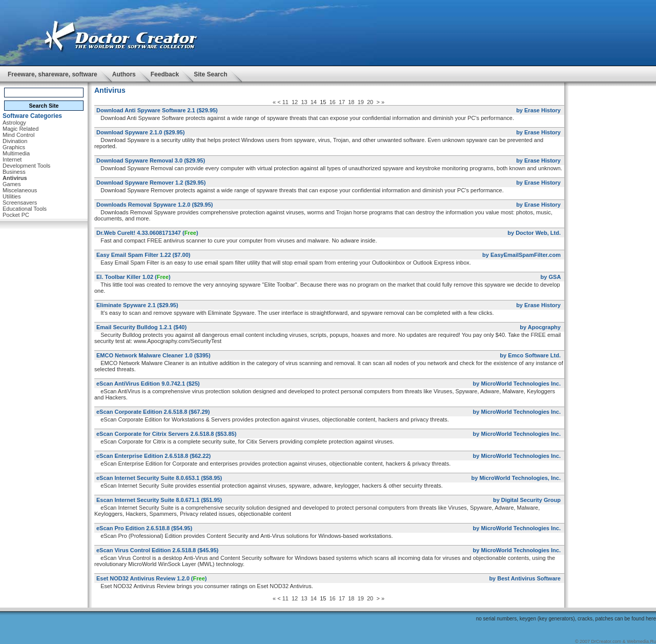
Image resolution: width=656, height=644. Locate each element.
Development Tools (26, 166)
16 (333, 102)
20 (370, 102)
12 (295, 102)
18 (351, 102)
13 (304, 102)
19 (361, 102)
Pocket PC (16, 215)
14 (314, 102)
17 (342, 102)
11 (285, 102)
